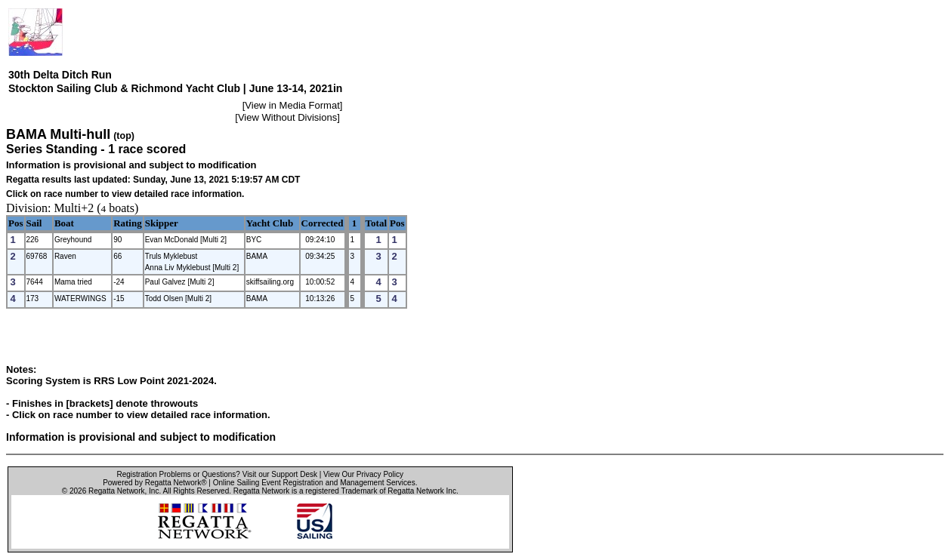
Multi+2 (74, 208)
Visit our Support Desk (280, 474)
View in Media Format (292, 105)
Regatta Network (116, 491)
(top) (124, 136)
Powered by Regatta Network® (154, 483)
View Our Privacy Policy (363, 474)
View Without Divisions (287, 117)
